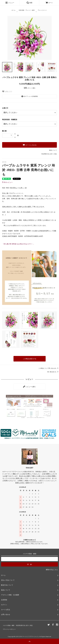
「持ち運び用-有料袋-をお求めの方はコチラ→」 (18, 244)
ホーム (13, 10)
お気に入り (7, 91)
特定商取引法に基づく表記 (49, 154)
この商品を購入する (30, 359)
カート (49, 3)
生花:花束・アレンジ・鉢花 (27, 10)
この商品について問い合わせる (49, 368)
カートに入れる (30, 145)
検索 (29, 3)
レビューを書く (30, 387)
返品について (53, 150)
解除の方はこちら (52, 570)
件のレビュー (7, 182)
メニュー (10, 3)
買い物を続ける (53, 372)
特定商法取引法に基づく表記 (24, 625)
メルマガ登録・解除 (9, 625)
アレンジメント (42, 10)
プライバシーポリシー (9, 629)
